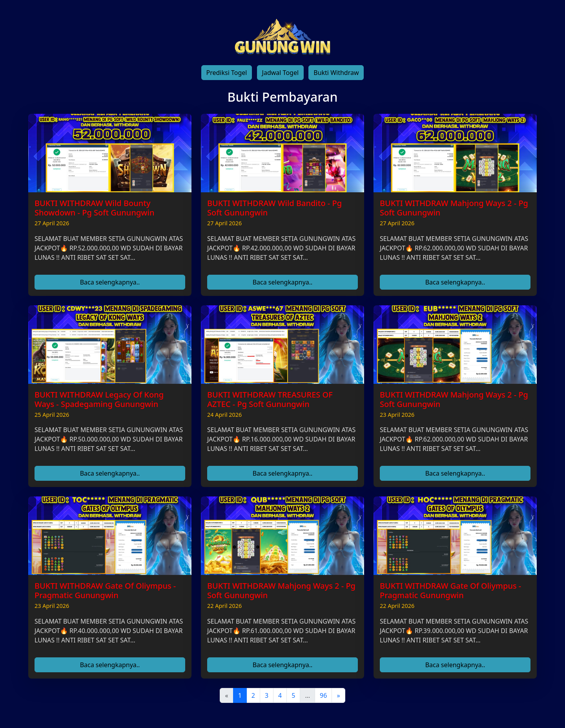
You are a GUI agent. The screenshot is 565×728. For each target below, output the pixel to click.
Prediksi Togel (227, 73)
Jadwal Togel (280, 73)
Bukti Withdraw (336, 73)
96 (323, 695)
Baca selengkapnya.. (110, 282)
